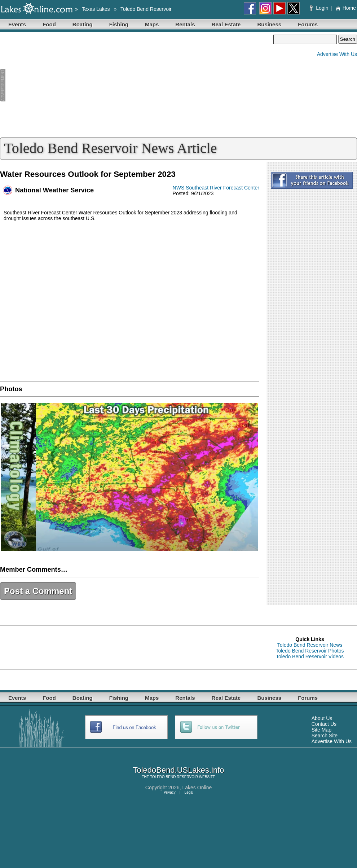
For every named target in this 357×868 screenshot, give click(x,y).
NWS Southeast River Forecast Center (216, 188)
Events (17, 24)
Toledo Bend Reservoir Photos (310, 651)
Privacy (170, 792)
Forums (308, 24)
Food (49, 24)
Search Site (325, 736)
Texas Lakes (96, 9)
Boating (83, 24)
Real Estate (226, 24)
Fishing (119, 24)
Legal (189, 792)
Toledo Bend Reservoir (146, 9)
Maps (152, 24)
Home (346, 8)
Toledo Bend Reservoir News (310, 645)
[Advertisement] (137, 85)
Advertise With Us (337, 54)
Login (320, 8)
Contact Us (324, 724)
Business (269, 24)
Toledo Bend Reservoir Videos (310, 657)
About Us (322, 718)
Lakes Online (197, 788)
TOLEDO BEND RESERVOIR (174, 777)
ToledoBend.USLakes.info (178, 770)
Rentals (185, 24)
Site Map (321, 730)
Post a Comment (38, 591)
